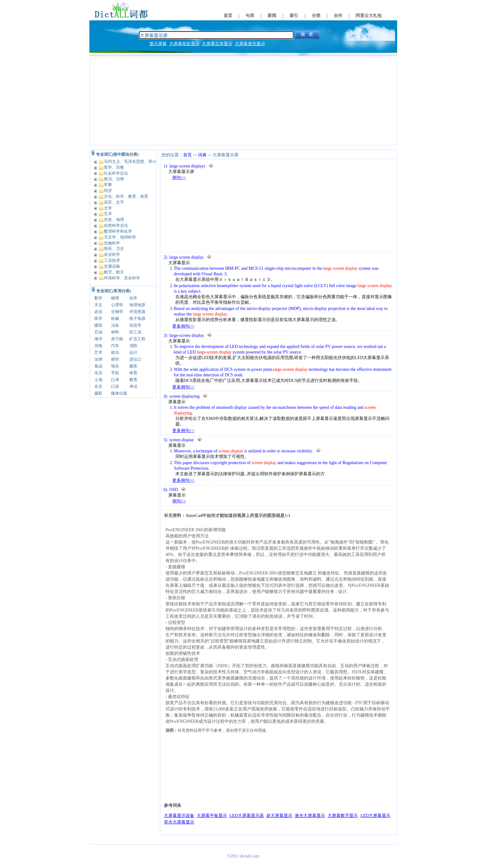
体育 (133, 373)
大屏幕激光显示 (250, 44)
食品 (98, 366)
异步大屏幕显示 (179, 822)
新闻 (272, 16)
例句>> (179, 178)
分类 (316, 16)
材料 (115, 332)
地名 (115, 366)
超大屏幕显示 (279, 816)
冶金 (115, 325)
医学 (98, 318)
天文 (98, 305)
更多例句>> (183, 326)
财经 (115, 359)
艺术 (98, 352)
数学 (98, 298)
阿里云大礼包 (369, 16)
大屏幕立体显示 (217, 44)
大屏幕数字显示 (343, 816)
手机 (115, 373)
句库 (250, 16)
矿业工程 (137, 339)
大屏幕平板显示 (212, 816)
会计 (133, 352)
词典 (202, 155)
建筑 (98, 325)
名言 (98, 386)
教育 (133, 380)
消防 (133, 346)
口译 (115, 380)
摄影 (98, 393)
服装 (133, 366)
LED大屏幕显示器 (247, 816)
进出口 (135, 359)
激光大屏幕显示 (310, 816)
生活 (98, 373)
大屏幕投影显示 (184, 44)
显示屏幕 (158, 44)
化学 (133, 298)
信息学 (135, 325)
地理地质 (137, 305)
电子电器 (137, 318)
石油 (98, 332)
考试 (133, 386)
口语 (115, 386)
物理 (115, 298)
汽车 (115, 346)
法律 (98, 359)
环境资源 (137, 312)
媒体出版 (119, 393)
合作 (338, 16)
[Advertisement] (243, 101)
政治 (115, 352)
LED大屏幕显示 (375, 816)
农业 (98, 312)
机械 (115, 318)
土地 (98, 380)
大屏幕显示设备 (179, 816)
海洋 (98, 339)
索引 (294, 16)
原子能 (117, 339)
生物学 (117, 312)
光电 (98, 346)
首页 (228, 16)
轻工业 (135, 332)
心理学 (117, 305)
